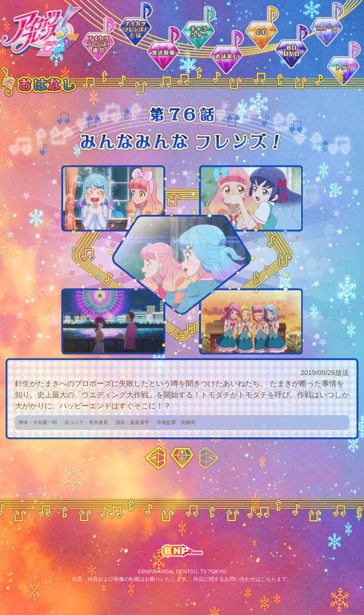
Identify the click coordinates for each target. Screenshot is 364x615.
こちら (269, 579)
